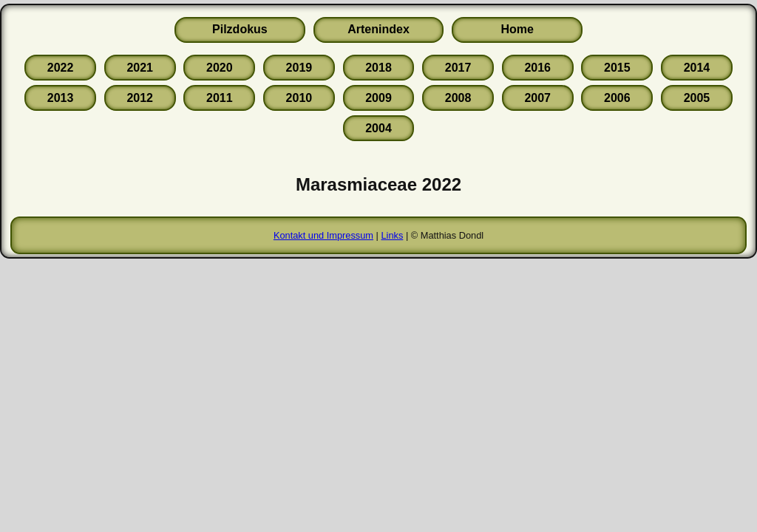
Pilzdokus (240, 29)
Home (517, 29)
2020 (220, 68)
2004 (378, 128)
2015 (617, 68)
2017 (458, 68)
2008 (458, 98)
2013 (61, 98)
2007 (537, 98)
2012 (140, 98)
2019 (299, 68)
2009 (378, 98)
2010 (299, 98)
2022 (61, 68)
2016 (537, 68)
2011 (220, 98)
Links (392, 235)
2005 (697, 98)
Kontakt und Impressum (323, 235)
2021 (140, 68)
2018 (378, 68)
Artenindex (378, 29)
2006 (617, 98)
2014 (697, 68)
